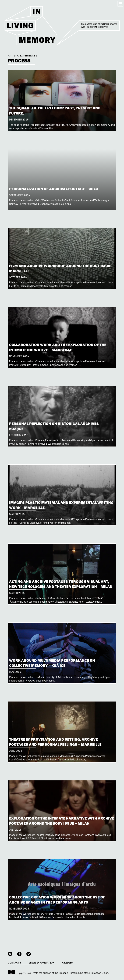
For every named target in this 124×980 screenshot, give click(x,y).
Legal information (42, 963)
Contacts (14, 963)
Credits (68, 963)
